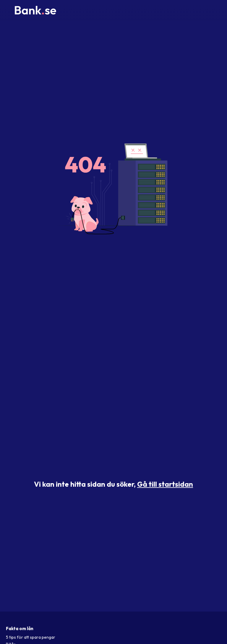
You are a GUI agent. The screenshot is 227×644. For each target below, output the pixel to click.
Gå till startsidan (165, 484)
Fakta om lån (20, 629)
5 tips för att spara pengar (31, 637)
